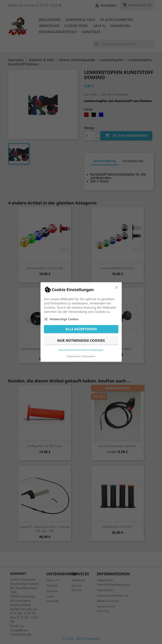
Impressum (89, 356)
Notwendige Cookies (61, 319)
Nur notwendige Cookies (81, 340)
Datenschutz (74, 356)
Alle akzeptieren (81, 329)
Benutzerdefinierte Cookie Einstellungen (81, 350)
